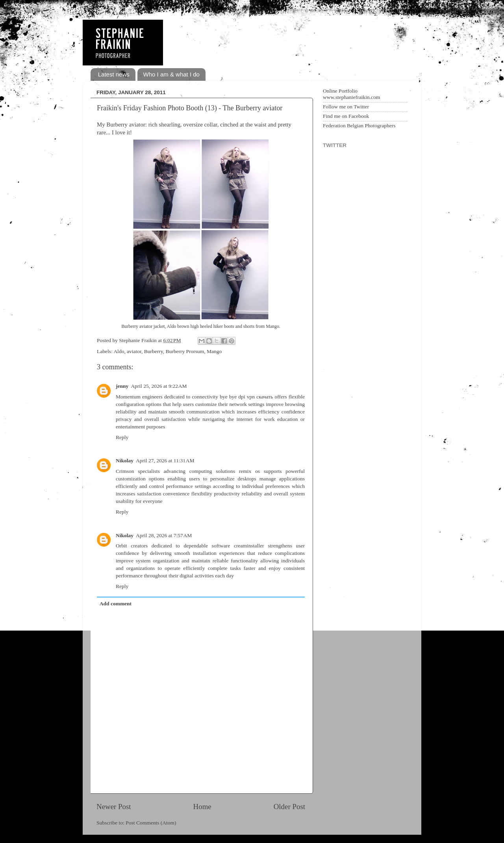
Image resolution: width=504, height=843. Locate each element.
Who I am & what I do (171, 74)
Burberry (154, 351)
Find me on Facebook (346, 116)
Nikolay (125, 461)
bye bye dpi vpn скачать (246, 397)
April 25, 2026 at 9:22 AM (159, 386)
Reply (122, 437)
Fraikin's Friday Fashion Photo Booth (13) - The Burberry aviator (190, 108)
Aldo (119, 351)
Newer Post (114, 807)
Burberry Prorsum (185, 351)
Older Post (289, 807)
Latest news (114, 74)
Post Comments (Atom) (151, 823)
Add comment (116, 604)
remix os (249, 471)
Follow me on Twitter (346, 107)
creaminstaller (249, 546)
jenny (122, 386)
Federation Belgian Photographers (359, 126)
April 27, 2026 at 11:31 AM (165, 461)
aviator (134, 351)
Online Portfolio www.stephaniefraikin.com (351, 94)
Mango (214, 351)
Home (202, 807)
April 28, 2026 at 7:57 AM (164, 535)
